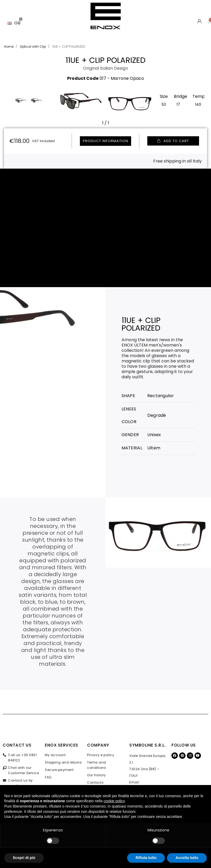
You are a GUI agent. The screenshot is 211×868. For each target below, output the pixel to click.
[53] (164, 104)
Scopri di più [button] (24, 858)
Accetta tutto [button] (187, 858)
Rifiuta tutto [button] (146, 858)
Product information (105, 141)
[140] (198, 104)
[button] (63, 102)
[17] (178, 104)
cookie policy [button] (114, 801)
